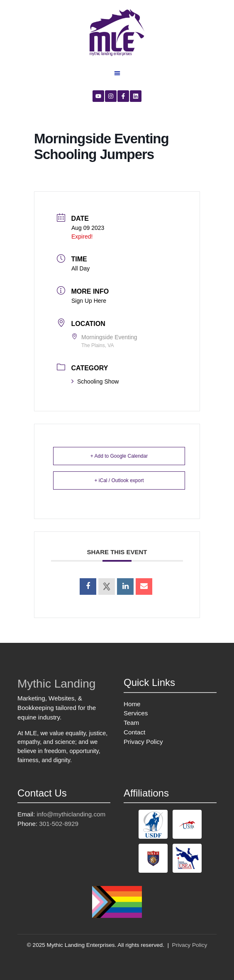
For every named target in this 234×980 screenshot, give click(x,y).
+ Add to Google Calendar (119, 456)
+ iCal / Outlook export (119, 480)
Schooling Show (95, 381)
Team (131, 723)
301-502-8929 (59, 824)
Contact (134, 732)
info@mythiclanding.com (71, 814)
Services (136, 713)
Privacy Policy (143, 742)
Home (132, 704)
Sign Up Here (89, 301)
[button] (117, 73)
